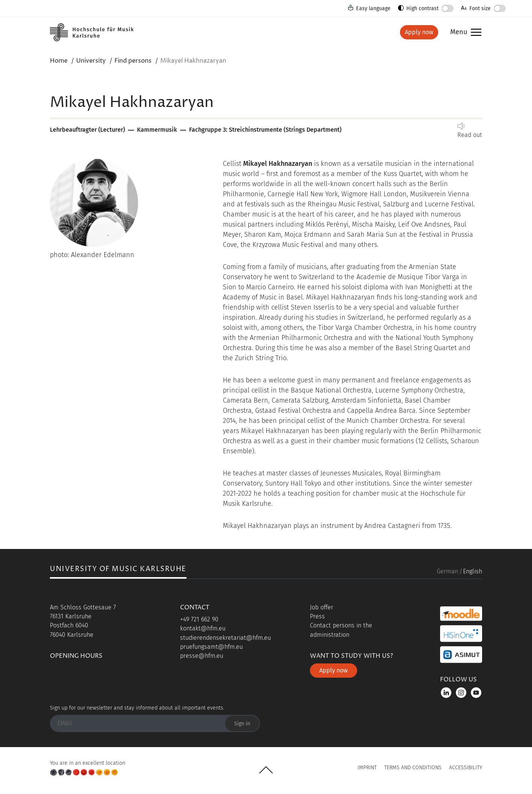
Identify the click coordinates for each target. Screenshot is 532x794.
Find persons (133, 61)
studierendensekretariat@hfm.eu (225, 638)
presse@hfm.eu (202, 656)
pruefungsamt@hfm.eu (211, 647)
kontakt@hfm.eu (203, 628)
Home (59, 61)
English (473, 571)
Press (317, 616)
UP (266, 770)
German (447, 571)
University (91, 61)
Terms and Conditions (413, 768)
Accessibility (466, 768)
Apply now (419, 32)
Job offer (322, 607)
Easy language (373, 8)
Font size (480, 8)
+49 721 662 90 (199, 619)
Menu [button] (459, 32)
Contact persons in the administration (341, 630)
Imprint (367, 768)
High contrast (422, 8)
